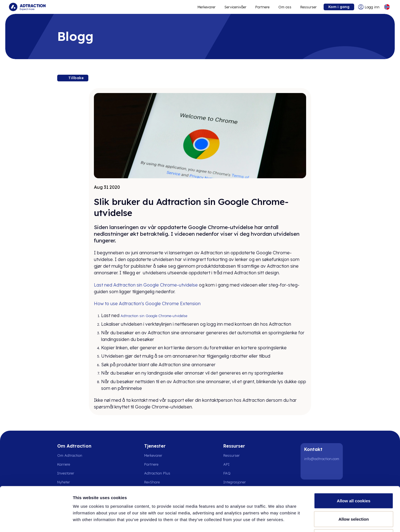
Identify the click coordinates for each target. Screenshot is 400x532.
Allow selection (353, 477)
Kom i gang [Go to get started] (339, 7)
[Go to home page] (27, 7)
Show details (292, 521)
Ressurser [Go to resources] (308, 7)
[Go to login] (369, 7)
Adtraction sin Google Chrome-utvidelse (154, 316)
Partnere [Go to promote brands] (262, 7)
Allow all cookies (354, 459)
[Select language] (387, 7)
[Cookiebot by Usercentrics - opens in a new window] (36, 521)
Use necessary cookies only (354, 495)
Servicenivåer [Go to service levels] (235, 7)
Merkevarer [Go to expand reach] (207, 7)
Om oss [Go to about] (285, 7)
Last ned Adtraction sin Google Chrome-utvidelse (146, 285)
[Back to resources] (73, 78)
